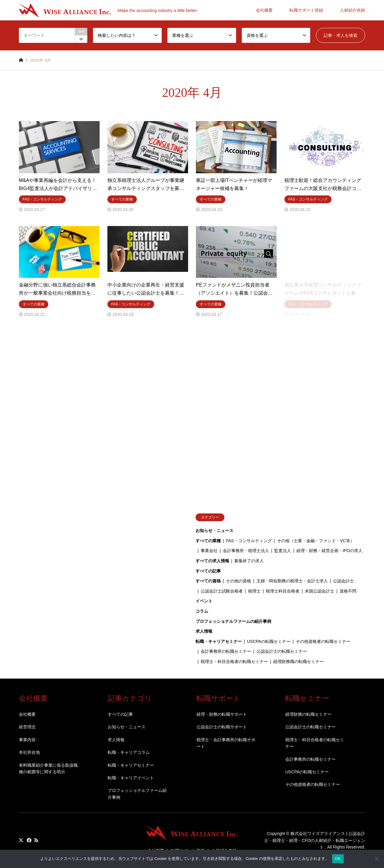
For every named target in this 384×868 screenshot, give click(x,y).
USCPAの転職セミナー (269, 641)
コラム (202, 611)
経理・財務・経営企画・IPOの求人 (329, 551)
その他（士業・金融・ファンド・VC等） (315, 541)
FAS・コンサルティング (249, 541)
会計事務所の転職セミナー (226, 651)
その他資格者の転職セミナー (323, 641)
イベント (204, 601)
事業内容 (27, 740)
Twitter (21, 840)
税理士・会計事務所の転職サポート (226, 743)
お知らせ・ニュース (214, 531)
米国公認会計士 (319, 591)
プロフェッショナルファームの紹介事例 (233, 621)
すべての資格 (208, 581)
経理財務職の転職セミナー (298, 661)
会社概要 (264, 10)
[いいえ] (376, 859)
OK (338, 859)
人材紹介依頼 (352, 10)
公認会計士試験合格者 (222, 591)
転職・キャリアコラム (129, 752)
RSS (36, 840)
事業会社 (209, 551)
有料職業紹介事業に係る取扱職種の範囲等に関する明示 (48, 768)
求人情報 (204, 631)
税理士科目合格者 (283, 591)
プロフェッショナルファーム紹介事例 (137, 794)
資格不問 (348, 591)
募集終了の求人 (249, 561)
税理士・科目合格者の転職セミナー (234, 661)
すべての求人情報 (212, 561)
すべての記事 (208, 571)
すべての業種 (208, 541)
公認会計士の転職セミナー (282, 651)
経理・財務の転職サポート (222, 714)
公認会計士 (343, 581)
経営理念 (27, 727)
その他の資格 (238, 581)
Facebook (28, 840)
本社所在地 (29, 752)
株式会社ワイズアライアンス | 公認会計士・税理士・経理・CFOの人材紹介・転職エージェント (315, 841)
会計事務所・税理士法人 (246, 551)
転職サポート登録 (306, 10)
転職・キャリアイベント (131, 778)
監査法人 (283, 551)
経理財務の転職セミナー (308, 714)
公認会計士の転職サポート (222, 727)
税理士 (254, 591)
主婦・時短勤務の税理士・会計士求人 (292, 581)
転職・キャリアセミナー (219, 641)
